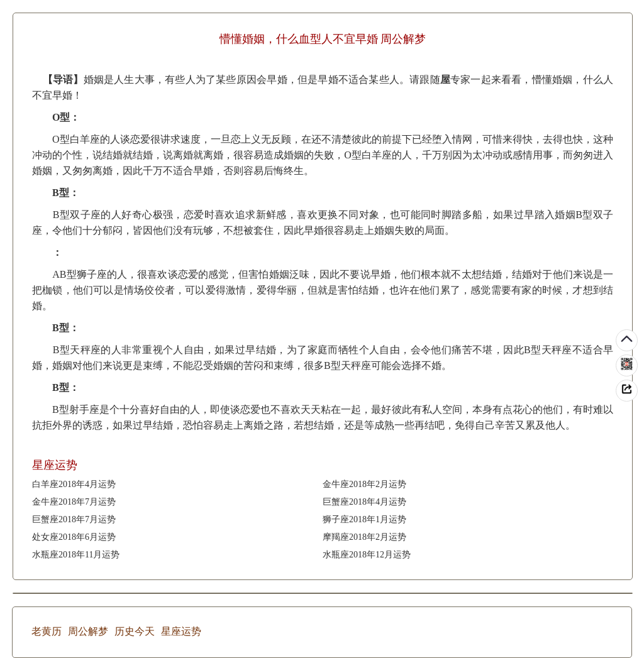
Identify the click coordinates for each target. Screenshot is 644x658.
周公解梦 (88, 631)
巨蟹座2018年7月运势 (74, 519)
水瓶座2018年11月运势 (76, 555)
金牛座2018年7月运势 (74, 502)
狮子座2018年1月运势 (364, 519)
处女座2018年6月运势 (74, 537)
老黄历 (47, 631)
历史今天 (135, 631)
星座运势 (181, 631)
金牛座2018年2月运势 (364, 484)
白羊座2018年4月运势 (74, 484)
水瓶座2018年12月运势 (367, 555)
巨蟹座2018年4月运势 (364, 502)
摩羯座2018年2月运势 (364, 537)
